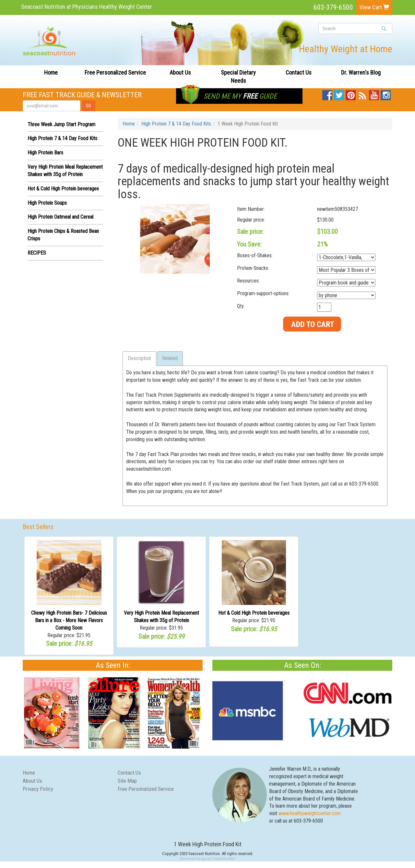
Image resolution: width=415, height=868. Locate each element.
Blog (363, 94)
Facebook (327, 94)
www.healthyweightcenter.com (310, 813)
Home (51, 72)
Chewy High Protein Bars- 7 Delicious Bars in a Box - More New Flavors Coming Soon (69, 620)
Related (170, 358)
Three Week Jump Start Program (61, 124)
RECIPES (37, 253)
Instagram (386, 94)
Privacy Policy (38, 789)
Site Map (127, 781)
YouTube (374, 94)
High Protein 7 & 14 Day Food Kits (62, 138)
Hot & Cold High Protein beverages (63, 189)
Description (139, 358)
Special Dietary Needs (238, 77)
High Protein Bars (45, 153)
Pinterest (351, 94)
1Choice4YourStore (223, 859)
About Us (180, 72)
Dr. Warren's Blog (361, 72)
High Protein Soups (47, 203)
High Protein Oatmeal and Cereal (60, 217)
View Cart (374, 7)
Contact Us (299, 72)
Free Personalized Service (115, 72)
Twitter (339, 94)
